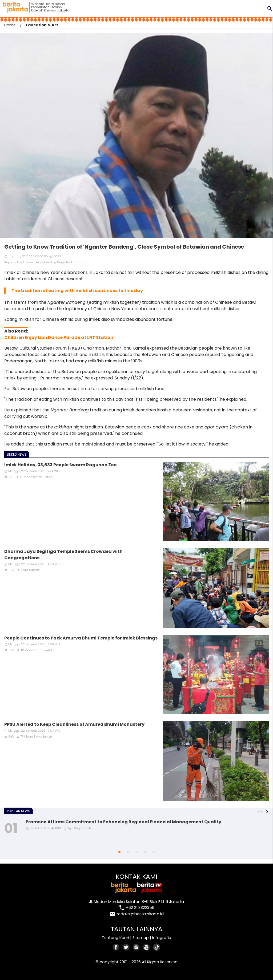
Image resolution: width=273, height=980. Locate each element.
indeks (258, 811)
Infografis (162, 938)
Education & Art (42, 25)
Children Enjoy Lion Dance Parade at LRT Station (59, 337)
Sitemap (141, 938)
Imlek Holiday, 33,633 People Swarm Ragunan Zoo (61, 465)
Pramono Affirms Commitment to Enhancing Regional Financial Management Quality (123, 822)
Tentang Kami (115, 938)
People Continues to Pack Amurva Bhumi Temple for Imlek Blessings (81, 638)
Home (10, 25)
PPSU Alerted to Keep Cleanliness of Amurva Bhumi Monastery (74, 724)
